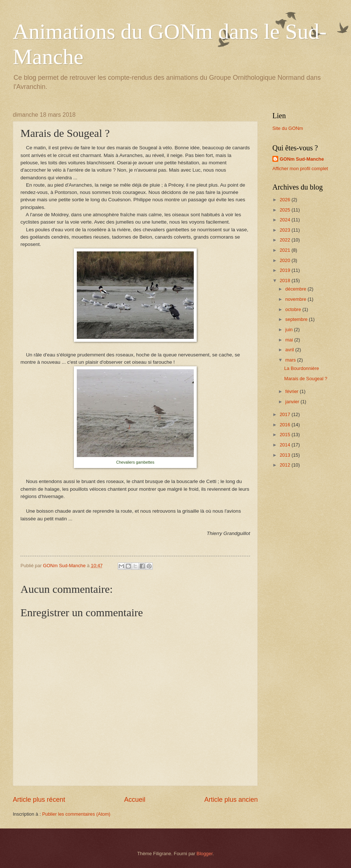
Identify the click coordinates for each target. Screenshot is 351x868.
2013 (286, 455)
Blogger (205, 854)
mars (291, 360)
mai (290, 340)
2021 (286, 250)
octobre (294, 309)
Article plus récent (39, 800)
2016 (286, 425)
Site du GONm (288, 128)
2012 (286, 465)
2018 (286, 280)
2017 (286, 414)
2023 (286, 230)
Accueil (135, 800)
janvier (293, 402)
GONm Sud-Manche (302, 159)
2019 (286, 270)
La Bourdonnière (301, 368)
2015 (286, 435)
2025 (286, 210)
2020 (286, 260)
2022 (286, 240)
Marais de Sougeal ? (306, 379)
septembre (297, 319)
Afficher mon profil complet (300, 169)
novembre (296, 299)
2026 (286, 200)
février (292, 391)
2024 (286, 220)
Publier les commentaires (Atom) (76, 814)
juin (290, 330)
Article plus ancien (231, 800)
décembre (296, 289)
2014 (286, 445)
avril (290, 350)
